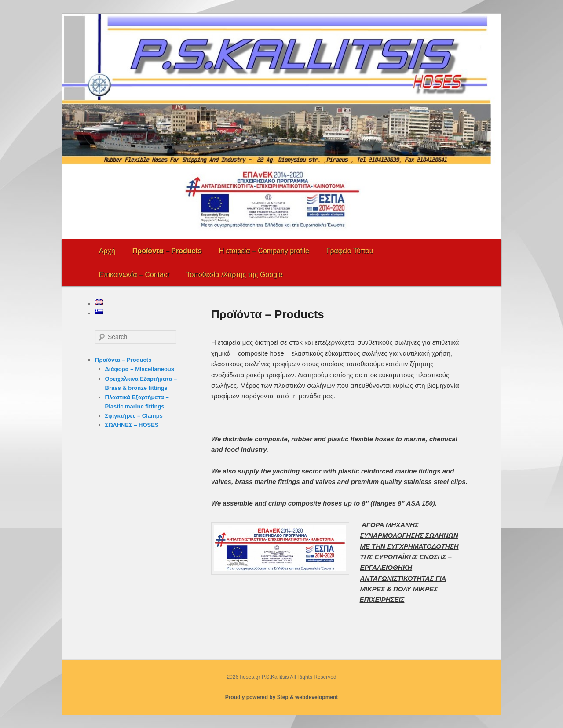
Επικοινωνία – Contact (134, 275)
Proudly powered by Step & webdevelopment (282, 697)
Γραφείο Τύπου (350, 251)
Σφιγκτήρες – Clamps (134, 416)
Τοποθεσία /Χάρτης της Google (234, 275)
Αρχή (107, 251)
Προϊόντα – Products (167, 251)
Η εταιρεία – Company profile (264, 251)
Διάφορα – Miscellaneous (140, 369)
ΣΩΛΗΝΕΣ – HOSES (132, 425)
